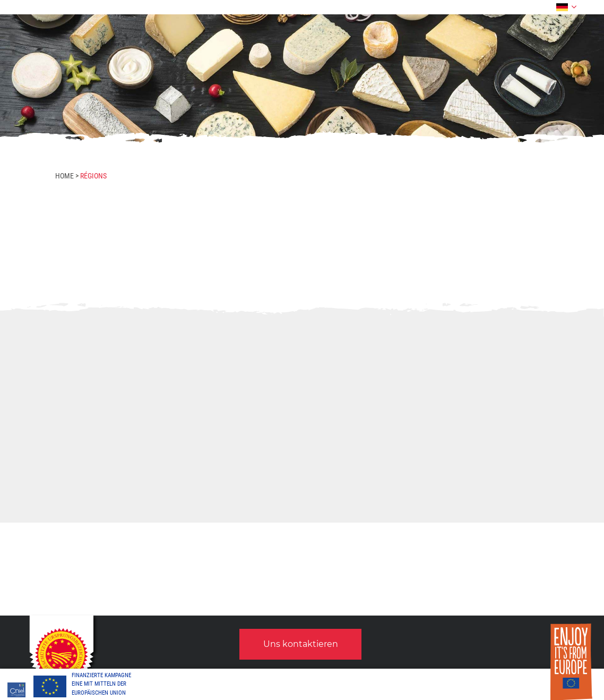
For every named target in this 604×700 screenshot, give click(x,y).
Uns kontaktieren (301, 644)
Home (64, 176)
